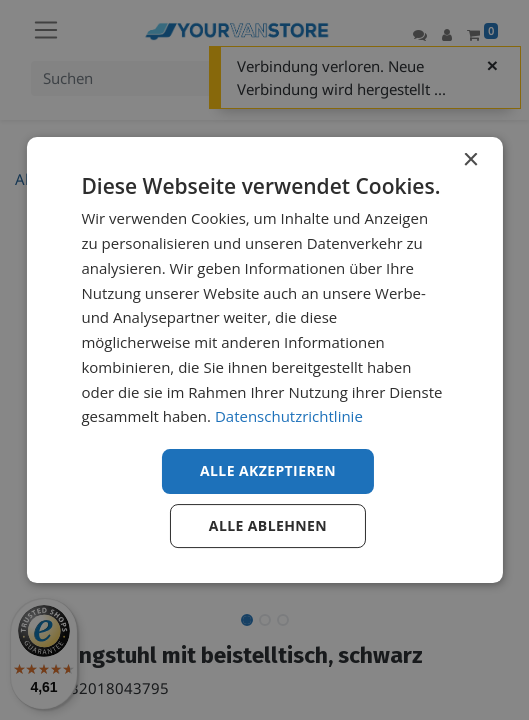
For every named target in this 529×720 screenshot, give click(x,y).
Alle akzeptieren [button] (268, 470)
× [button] (470, 160)
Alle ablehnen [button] (268, 525)
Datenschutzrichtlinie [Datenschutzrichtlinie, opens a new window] (289, 416)
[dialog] (264, 360)
